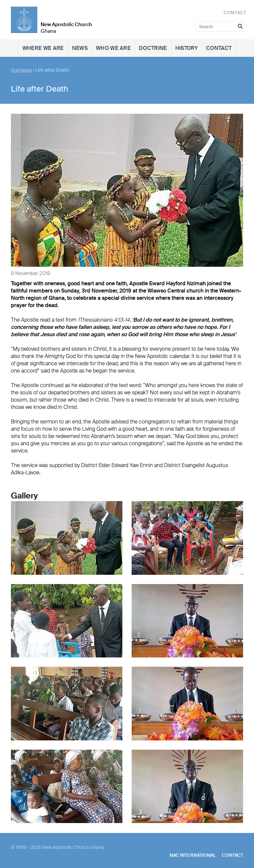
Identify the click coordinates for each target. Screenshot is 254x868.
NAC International (193, 855)
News (80, 48)
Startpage (21, 70)
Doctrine (153, 48)
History (187, 48)
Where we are (43, 48)
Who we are (113, 48)
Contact (219, 48)
